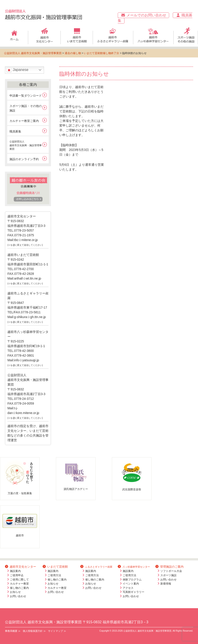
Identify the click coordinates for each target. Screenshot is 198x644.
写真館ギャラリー (134, 592)
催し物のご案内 (19, 588)
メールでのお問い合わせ (143, 15)
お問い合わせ (18, 596)
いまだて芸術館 (55, 567)
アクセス (128, 588)
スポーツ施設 (168, 575)
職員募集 (15, 131)
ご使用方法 (54, 575)
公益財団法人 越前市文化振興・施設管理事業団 (33, 53)
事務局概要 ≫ (13, 631)
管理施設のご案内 (169, 567)
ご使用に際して (19, 580)
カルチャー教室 (19, 584)
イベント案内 (131, 584)
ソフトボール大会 (171, 571)
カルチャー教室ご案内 (24, 121)
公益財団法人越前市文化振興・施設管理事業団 (26, 145)
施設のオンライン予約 (24, 159)
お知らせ (15, 592)
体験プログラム (132, 580)
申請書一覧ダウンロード (26, 96)
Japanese (17, 70)
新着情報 (166, 584)
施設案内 (15, 571)
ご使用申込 (17, 575)
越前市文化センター (21, 567)
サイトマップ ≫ (57, 631)
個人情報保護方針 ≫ (34, 631)
